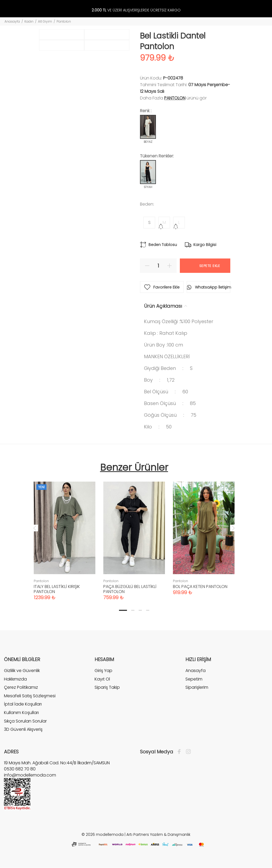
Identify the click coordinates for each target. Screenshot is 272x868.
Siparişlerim (197, 687)
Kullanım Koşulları (21, 713)
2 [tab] (133, 610)
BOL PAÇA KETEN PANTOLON (200, 587)
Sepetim (194, 679)
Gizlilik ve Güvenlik (22, 671)
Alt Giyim (45, 21)
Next (233, 528)
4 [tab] (148, 610)
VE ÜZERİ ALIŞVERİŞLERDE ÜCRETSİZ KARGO (136, 10)
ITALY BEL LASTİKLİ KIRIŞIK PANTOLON (57, 589)
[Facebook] (180, 752)
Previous (35, 528)
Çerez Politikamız (21, 687)
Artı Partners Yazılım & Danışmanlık (158, 834)
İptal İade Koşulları (23, 704)
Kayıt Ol (102, 679)
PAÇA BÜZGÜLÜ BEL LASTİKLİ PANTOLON (130, 589)
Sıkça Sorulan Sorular (25, 721)
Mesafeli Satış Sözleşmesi (30, 696)
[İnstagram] (187, 752)
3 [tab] (140, 610)
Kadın (29, 21)
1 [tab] (123, 610)
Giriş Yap (103, 671)
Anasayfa (12, 21)
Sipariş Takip (107, 687)
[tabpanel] (65, 536)
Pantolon (64, 21)
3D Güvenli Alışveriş (23, 729)
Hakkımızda (15, 679)
